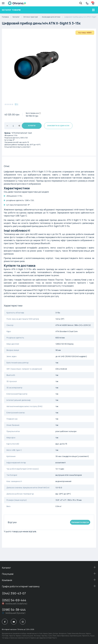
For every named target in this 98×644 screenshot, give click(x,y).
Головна (7, 17)
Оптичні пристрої (33, 17)
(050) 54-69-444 (14, 600)
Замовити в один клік (58, 126)
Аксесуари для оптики (53, 17)
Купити (32, 126)
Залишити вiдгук (80, 522)
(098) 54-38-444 (14, 610)
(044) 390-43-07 (14, 593)
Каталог (18, 17)
